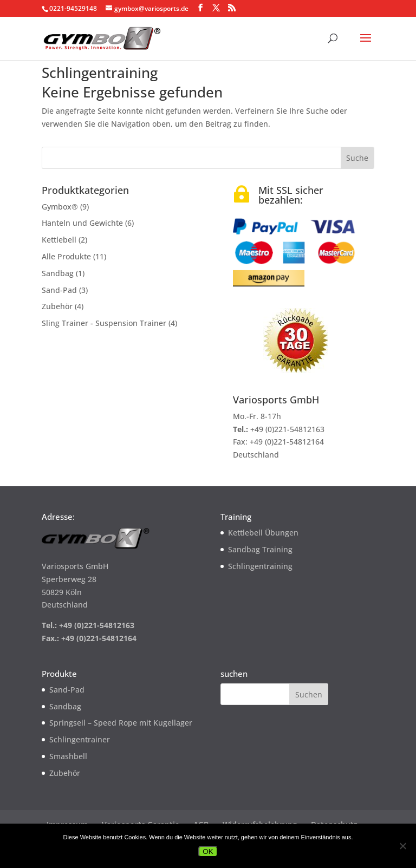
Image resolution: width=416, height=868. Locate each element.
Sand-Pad (59, 290)
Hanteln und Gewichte (82, 223)
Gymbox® (60, 207)
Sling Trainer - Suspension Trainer (104, 323)
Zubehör (57, 306)
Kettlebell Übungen (263, 533)
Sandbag (58, 273)
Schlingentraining (260, 566)
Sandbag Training (260, 549)
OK (208, 851)
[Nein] (402, 846)
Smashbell (68, 756)
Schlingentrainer (80, 739)
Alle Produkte (66, 256)
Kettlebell (59, 240)
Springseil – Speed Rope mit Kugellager (121, 723)
